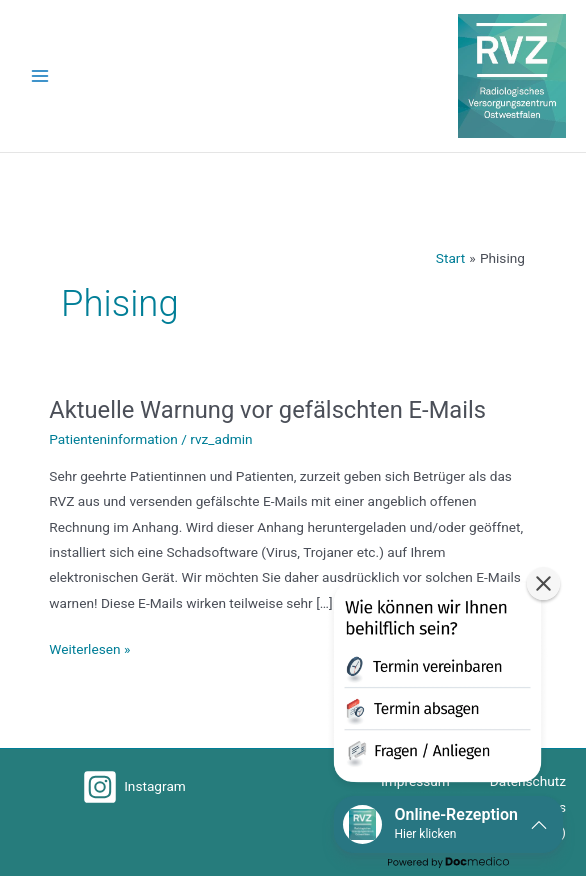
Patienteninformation (113, 439)
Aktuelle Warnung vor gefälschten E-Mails (267, 410)
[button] (437, 686)
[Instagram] (134, 787)
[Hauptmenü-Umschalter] (40, 76)
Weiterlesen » (89, 647)
